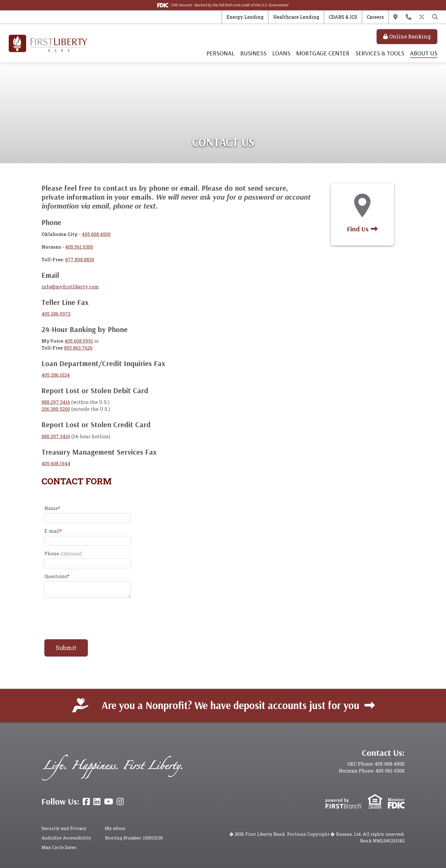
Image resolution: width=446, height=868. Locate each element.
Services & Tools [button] (380, 53)
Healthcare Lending (296, 17)
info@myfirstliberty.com (70, 287)
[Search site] (435, 17)
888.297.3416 (56, 402)
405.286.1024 (56, 375)
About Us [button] (424, 53)
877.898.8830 (80, 259)
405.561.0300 (79, 247)
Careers (375, 17)
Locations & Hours (395, 17)
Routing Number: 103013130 (134, 838)
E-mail (52, 531)
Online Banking (410, 36)
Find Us (358, 229)
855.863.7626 (78, 348)
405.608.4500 (96, 234)
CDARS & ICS (343, 17)
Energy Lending (245, 17)
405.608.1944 (56, 463)
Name (51, 508)
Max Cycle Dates (59, 847)
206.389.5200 (56, 409)
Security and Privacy (64, 828)
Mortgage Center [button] (323, 53)
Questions (56, 576)
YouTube (109, 802)
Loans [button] (281, 53)
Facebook (86, 802)
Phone (52, 553)
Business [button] (253, 53)
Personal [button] (221, 53)
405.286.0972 (56, 314)
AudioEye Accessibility (66, 838)
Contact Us (409, 17)
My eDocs (115, 828)
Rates (422, 17)
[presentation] (88, 615)
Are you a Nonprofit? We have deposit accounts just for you (230, 705)
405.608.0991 (79, 341)
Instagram (120, 802)
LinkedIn (97, 802)
